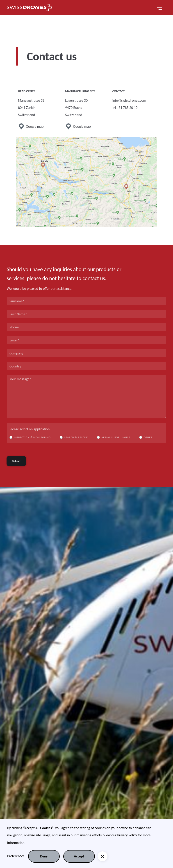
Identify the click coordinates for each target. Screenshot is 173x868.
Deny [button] (44, 856)
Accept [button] (79, 856)
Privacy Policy (127, 835)
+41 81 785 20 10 (125, 108)
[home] (29, 8)
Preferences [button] (16, 856)
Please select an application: (30, 429)
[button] (159, 8)
